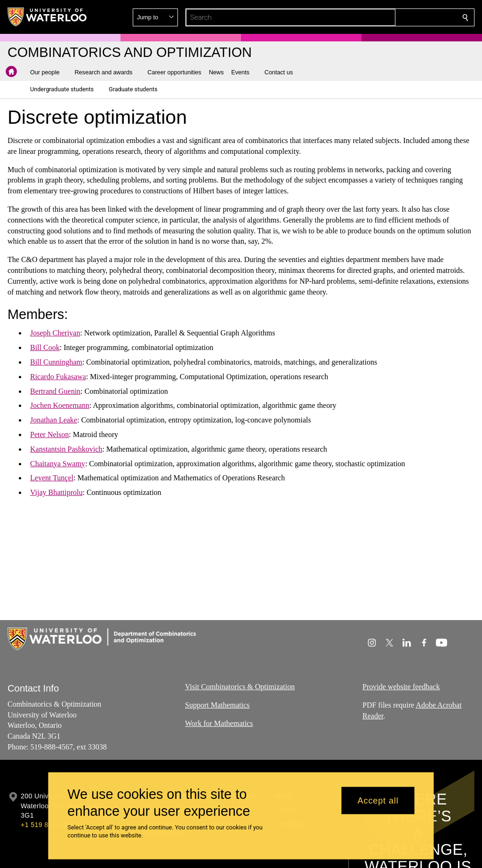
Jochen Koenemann (60, 405)
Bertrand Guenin (55, 391)
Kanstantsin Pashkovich (66, 449)
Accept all (378, 800)
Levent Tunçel (52, 478)
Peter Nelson (49, 434)
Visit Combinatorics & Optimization (240, 687)
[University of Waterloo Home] (48, 17)
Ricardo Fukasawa (58, 377)
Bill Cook (45, 347)
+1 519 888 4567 (47, 825)
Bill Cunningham (56, 362)
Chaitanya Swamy (58, 463)
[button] (397, 17)
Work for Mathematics (219, 723)
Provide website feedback (401, 687)
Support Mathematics (217, 705)
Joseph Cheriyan (55, 333)
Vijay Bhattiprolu (56, 492)
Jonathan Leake (54, 420)
